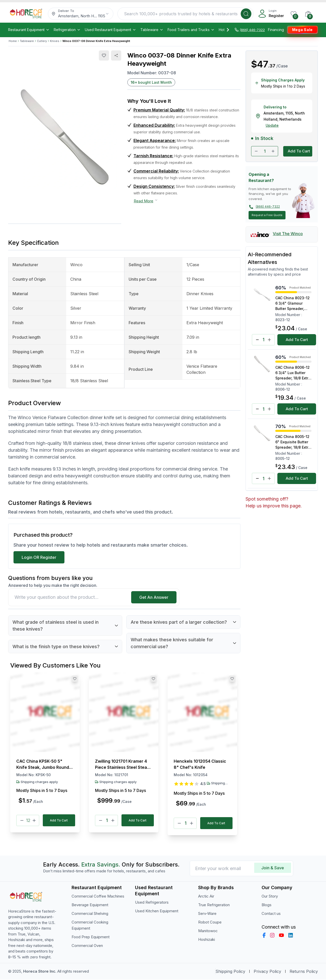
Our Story (270, 896)
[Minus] (22, 820)
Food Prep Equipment (91, 937)
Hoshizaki (207, 940)
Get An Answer (154, 597)
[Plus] (34, 820)
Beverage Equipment (90, 905)
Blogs (267, 905)
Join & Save (273, 868)
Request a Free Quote (267, 215)
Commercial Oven (87, 946)
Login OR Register (39, 557)
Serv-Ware (207, 914)
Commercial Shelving (90, 914)
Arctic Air (206, 896)
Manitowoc (208, 931)
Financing (276, 30)
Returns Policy (304, 972)
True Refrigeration (214, 905)
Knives (55, 41)
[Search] (246, 14)
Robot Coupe (210, 922)
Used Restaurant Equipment (111, 30)
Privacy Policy (267, 972)
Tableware (152, 30)
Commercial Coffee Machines (98, 896)
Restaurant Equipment (29, 30)
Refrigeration (67, 30)
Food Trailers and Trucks (191, 30)
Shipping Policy (230, 972)
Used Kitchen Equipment (157, 911)
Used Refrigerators (152, 903)
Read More (146, 201)
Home (13, 41)
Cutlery (42, 41)
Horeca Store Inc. (40, 972)
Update (272, 125)
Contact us (271, 914)
